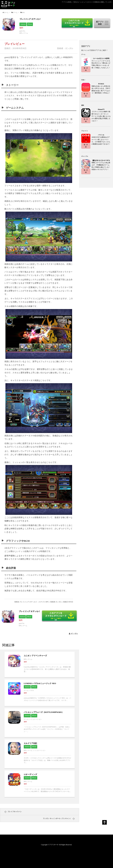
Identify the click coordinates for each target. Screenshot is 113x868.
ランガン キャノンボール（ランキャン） (57, 818)
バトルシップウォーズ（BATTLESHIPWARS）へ (40, 723)
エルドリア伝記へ (40, 754)
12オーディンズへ (40, 784)
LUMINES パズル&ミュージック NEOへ (40, 693)
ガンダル (74, 634)
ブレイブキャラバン (15, 812)
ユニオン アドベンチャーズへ (40, 665)
